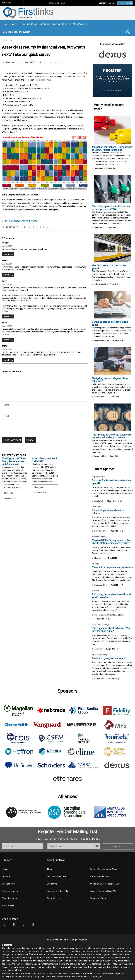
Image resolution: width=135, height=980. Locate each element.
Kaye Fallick (99, 501)
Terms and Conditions (100, 877)
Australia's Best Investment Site (105, 884)
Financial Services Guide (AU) (104, 891)
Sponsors (103, 3)
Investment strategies (101, 625)
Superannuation (99, 477)
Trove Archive (8, 906)
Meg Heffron (99, 558)
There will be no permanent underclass (112, 567)
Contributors (44, 24)
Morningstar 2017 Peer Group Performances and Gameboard (14, 461)
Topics (14, 24)
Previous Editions (29, 24)
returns (34, 221)
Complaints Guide (98, 898)
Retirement (97, 507)
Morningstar (9, 493)
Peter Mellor (108, 615)
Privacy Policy (54, 898)
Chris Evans (99, 615)
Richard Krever (119, 615)
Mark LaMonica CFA (102, 341)
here (78, 206)
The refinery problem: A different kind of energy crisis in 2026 (112, 208)
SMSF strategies (99, 537)
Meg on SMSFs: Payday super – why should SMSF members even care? (111, 542)
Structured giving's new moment (109, 658)
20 (120, 501)
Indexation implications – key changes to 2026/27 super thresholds (112, 148)
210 (10, 40)
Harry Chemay (100, 531)
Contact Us (52, 884)
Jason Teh (98, 228)
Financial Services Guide (61, 961)
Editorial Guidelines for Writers (104, 869)
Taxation (96, 591)
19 (108, 619)
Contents (6, 877)
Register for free (125, 3)
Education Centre (61, 24)
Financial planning (99, 655)
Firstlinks (10, 62)
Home (5, 24)
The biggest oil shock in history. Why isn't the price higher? (111, 630)
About (112, 3)
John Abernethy (100, 284)
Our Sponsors (8, 884)
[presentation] (22, 429)
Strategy (96, 564)
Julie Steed (98, 168)
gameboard (24, 221)
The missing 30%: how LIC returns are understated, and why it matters (112, 436)
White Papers (80, 24)
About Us (51, 869)
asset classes (12, 221)
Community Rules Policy (58, 891)
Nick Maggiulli (99, 585)
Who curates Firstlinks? (58, 877)
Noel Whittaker (100, 397)
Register (118, 847)
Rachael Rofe (99, 679)
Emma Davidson (100, 456)
